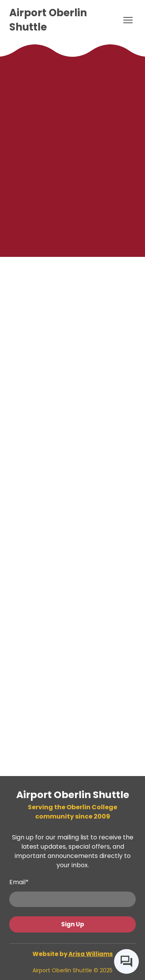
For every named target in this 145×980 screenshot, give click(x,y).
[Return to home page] (65, 20)
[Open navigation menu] (128, 20)
